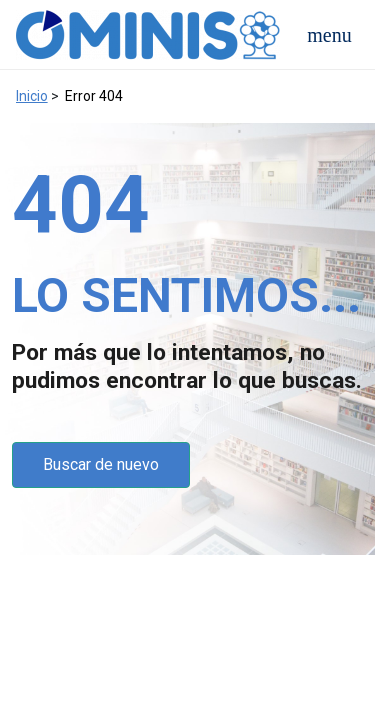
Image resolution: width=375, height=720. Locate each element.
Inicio (32, 96)
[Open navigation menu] (329, 35)
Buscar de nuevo (101, 464)
